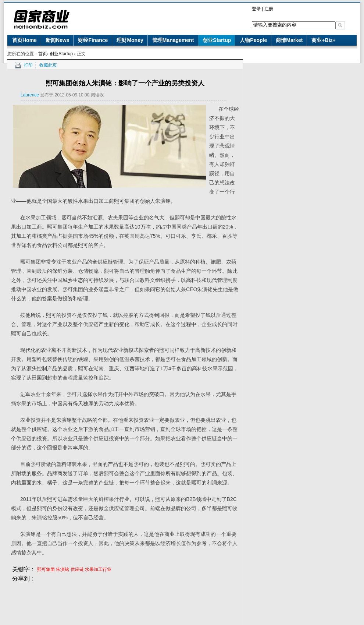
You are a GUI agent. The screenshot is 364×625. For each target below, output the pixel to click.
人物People (253, 40)
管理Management (173, 40)
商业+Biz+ (323, 40)
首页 (43, 54)
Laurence (30, 95)
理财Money (130, 40)
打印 (28, 65)
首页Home (24, 40)
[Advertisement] (125, 600)
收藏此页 (48, 65)
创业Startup (217, 40)
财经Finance (93, 40)
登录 (256, 9)
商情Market (289, 40)
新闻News (58, 40)
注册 (269, 9)
